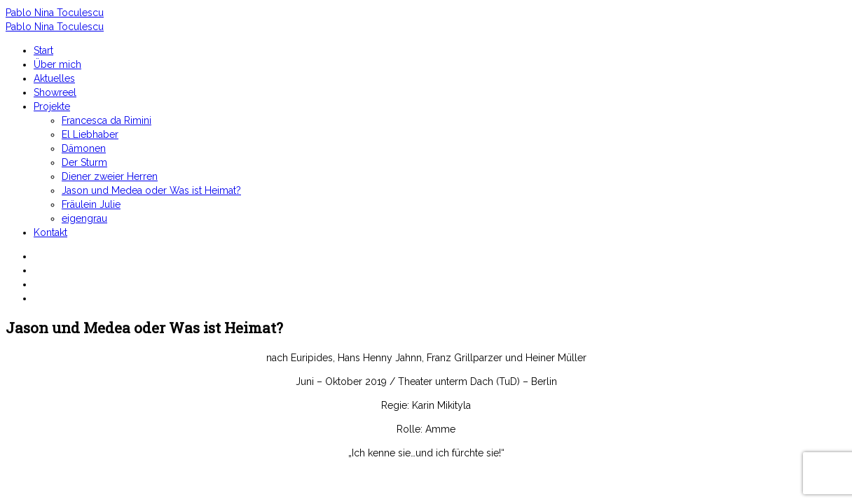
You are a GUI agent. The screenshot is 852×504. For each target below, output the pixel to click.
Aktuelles (54, 78)
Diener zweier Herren (110, 176)
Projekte (52, 106)
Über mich (57, 64)
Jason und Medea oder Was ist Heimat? (151, 190)
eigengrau (84, 218)
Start (43, 50)
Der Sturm (84, 162)
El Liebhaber (90, 134)
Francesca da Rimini (106, 120)
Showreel (55, 92)
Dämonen (84, 148)
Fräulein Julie (91, 204)
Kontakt (50, 232)
